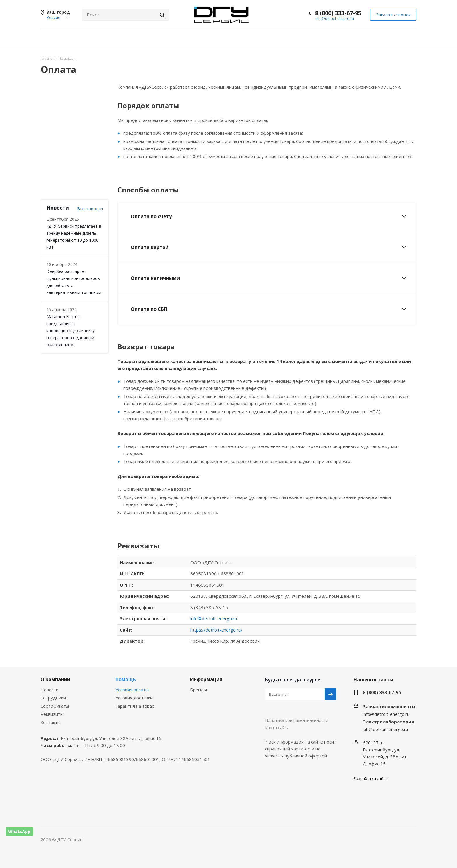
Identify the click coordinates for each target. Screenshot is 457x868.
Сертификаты (55, 706)
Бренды (198, 690)
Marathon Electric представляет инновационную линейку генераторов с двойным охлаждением (71, 330)
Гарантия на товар (135, 706)
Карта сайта (277, 728)
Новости (50, 690)
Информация (206, 679)
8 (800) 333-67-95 (338, 13)
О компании (55, 679)
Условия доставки (134, 698)
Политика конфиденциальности (297, 720)
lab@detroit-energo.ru (385, 729)
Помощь (126, 679)
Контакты (51, 722)
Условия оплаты (132, 690)
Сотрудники (53, 698)
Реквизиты (52, 714)
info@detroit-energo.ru (335, 19)
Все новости (90, 208)
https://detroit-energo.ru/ (216, 630)
